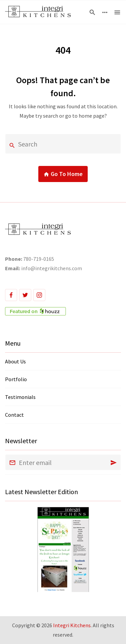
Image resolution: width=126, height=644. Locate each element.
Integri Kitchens (72, 625)
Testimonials (20, 397)
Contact (14, 415)
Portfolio (16, 379)
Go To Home (63, 174)
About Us (15, 361)
